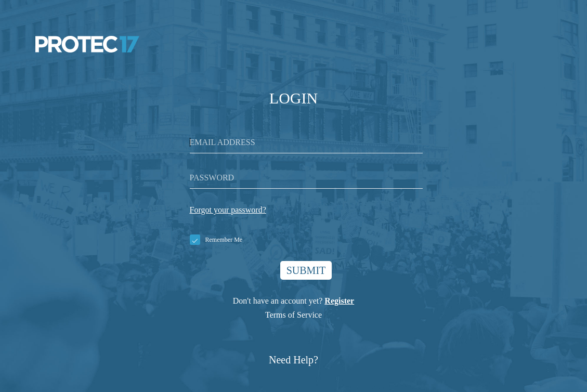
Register (339, 301)
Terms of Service (293, 315)
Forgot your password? (228, 210)
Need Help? (293, 360)
